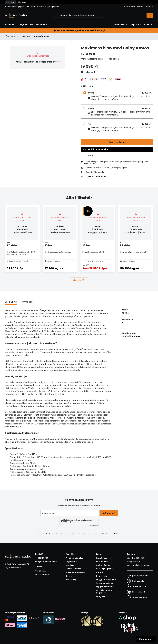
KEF (124, 328)
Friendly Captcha (93, 526)
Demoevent (101, 576)
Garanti (69, 576)
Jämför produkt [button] (131, 341)
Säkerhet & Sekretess (75, 572)
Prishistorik (88, 72)
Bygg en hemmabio (105, 587)
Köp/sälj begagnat (105, 569)
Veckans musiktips (145, 7)
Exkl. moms (22, 2)
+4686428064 (42, 558)
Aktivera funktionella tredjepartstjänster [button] (38, 62)
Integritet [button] (101, 597)
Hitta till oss (102, 558)
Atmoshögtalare (41, 36)
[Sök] (79, 15)
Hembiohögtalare (23, 36)
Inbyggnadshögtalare (106, 580)
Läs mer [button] (147, 24)
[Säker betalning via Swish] (34, 618)
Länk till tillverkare (96, 178)
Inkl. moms (11, 2)
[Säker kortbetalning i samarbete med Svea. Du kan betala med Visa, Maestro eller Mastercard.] (10, 618)
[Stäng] (152, 31)
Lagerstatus (71, 562)
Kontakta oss (130, 7)
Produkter (11, 24)
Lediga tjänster (103, 565)
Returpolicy (71, 580)
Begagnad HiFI (26, 24)
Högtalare (9, 36)
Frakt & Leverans (73, 569)
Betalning (70, 565)
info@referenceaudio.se (46, 562)
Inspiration (136, 24)
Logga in (100, 572)
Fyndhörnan (41, 24)
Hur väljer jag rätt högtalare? (104, 592)
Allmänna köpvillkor (75, 558)
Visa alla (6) (79, 285)
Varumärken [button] (121, 24)
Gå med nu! (110, 513)
